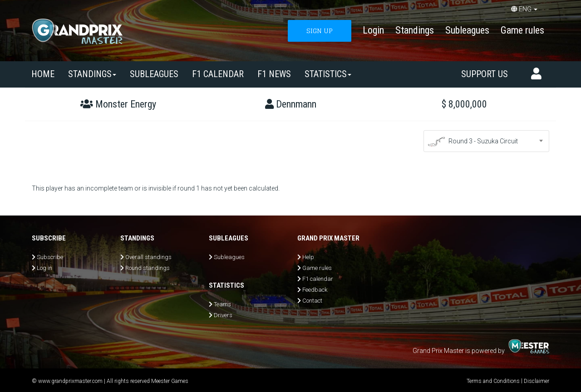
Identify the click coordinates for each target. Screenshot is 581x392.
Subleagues (467, 30)
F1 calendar (218, 74)
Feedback (315, 290)
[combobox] (487, 141)
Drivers (223, 315)
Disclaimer (537, 381)
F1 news (274, 74)
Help (308, 257)
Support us (485, 74)
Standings (415, 30)
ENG (524, 9)
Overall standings (148, 257)
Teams (222, 304)
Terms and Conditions (493, 381)
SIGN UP (320, 31)
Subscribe (50, 257)
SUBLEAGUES (154, 74)
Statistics (328, 74)
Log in (44, 268)
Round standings (148, 268)
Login (373, 30)
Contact (312, 301)
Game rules (522, 30)
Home (43, 74)
